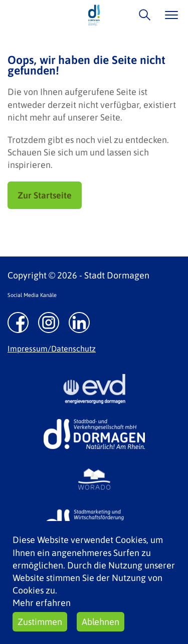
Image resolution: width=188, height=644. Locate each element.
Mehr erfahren (42, 603)
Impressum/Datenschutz (52, 348)
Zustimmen (40, 622)
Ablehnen (101, 622)
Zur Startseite (45, 195)
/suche (142, 15)
